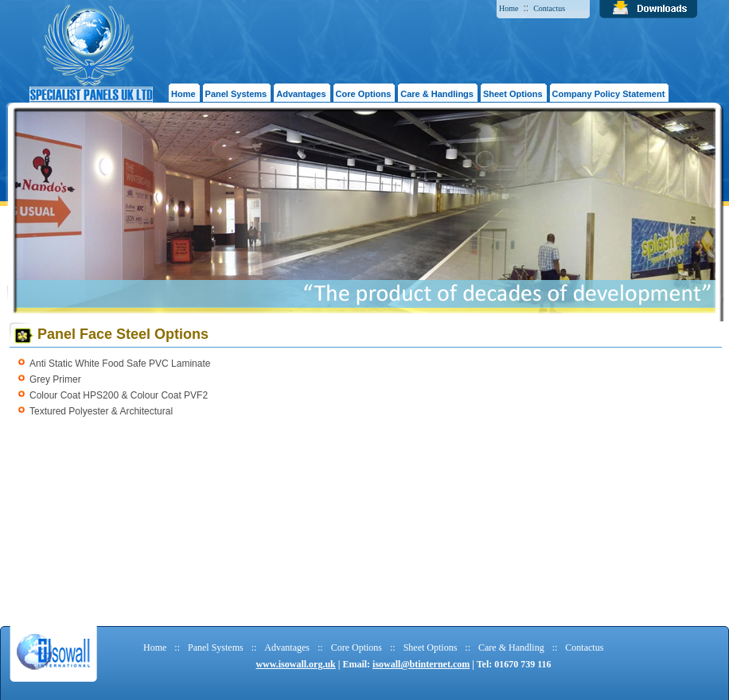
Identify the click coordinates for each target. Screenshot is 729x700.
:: (177, 647)
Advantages (287, 647)
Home (509, 8)
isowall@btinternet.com (421, 664)
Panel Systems (216, 647)
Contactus (549, 8)
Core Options (357, 647)
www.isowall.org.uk (295, 664)
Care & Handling (511, 647)
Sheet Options (431, 647)
